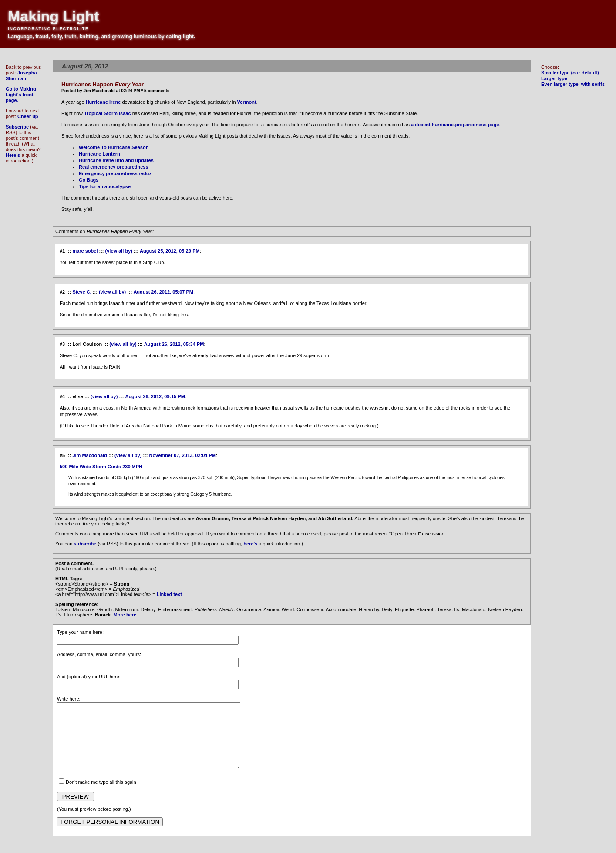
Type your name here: (80, 632)
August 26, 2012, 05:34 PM (174, 344)
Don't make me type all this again (101, 795)
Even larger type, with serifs (573, 84)
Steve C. (82, 292)
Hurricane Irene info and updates (116, 160)
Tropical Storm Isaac (108, 113)
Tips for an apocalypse (105, 186)
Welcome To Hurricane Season (114, 147)
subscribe (85, 544)
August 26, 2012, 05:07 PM (163, 292)
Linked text (169, 594)
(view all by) (119, 251)
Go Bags (89, 180)
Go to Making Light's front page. (21, 95)
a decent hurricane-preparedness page (455, 125)
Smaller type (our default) (570, 73)
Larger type (554, 78)
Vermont (247, 102)
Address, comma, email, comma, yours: (99, 654)
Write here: (69, 699)
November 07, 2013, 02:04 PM (182, 455)
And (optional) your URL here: (89, 677)
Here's (13, 155)
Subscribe (17, 127)
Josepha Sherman (21, 76)
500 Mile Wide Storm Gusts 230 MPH (101, 467)
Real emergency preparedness (114, 167)
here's (250, 544)
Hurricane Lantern (99, 154)
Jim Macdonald (89, 455)
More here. (126, 615)
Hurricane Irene (103, 102)
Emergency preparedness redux (115, 173)
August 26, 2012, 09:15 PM (155, 396)
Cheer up (28, 116)
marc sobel (85, 251)
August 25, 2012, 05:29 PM (170, 251)
